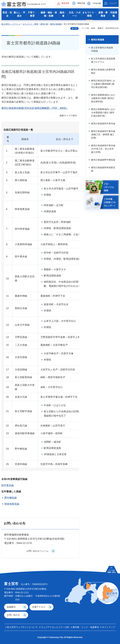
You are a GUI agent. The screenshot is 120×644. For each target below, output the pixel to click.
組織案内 (11, 607)
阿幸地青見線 (12, 504)
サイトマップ (109, 627)
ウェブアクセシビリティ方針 (55, 627)
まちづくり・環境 (30, 24)
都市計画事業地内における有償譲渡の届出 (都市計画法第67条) (103, 113)
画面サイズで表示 (68, 116)
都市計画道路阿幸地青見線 (103, 169)
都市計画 (44, 24)
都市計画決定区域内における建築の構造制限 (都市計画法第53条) (103, 84)
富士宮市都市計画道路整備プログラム (103, 60)
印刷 (76, 28)
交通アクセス (39, 607)
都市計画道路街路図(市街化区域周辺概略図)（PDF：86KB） (35, 108)
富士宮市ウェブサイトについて (22, 627)
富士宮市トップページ (11, 24)
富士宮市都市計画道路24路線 (102, 49)
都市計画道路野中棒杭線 (103, 160)
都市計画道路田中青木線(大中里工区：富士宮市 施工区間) (103, 149)
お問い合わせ (13, 615)
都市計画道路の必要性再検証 (103, 71)
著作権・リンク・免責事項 (86, 627)
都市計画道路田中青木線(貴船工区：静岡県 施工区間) (103, 135)
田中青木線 (8, 485)
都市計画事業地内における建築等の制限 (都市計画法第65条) (103, 98)
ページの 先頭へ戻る (111, 571)
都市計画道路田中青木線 (103, 124)
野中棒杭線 (11, 498)
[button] (63, 3)
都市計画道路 (56, 24)
